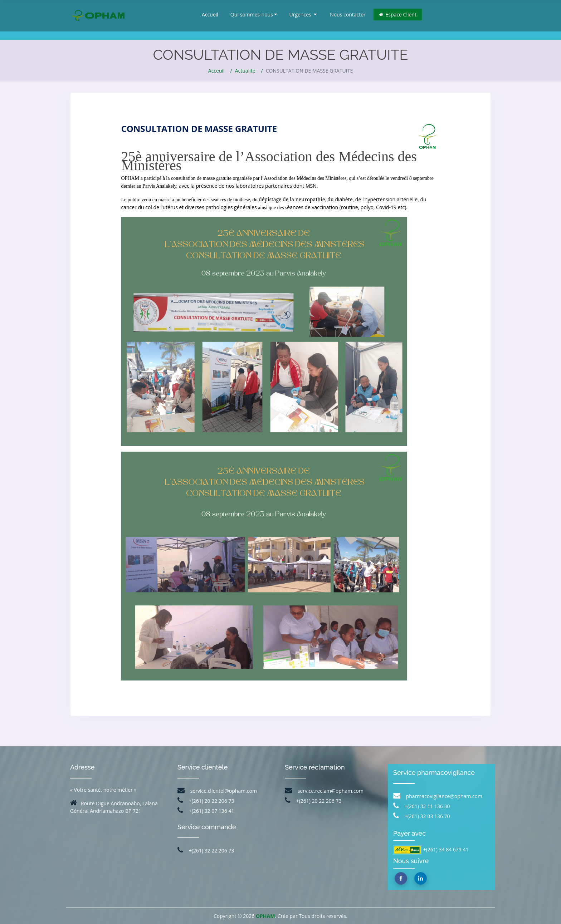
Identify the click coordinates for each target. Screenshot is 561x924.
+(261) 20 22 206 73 (206, 801)
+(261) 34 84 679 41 (445, 849)
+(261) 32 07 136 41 (206, 811)
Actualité (245, 71)
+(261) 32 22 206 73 (206, 851)
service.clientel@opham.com (217, 791)
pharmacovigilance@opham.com (438, 796)
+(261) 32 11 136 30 (422, 806)
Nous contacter (348, 14)
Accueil (210, 14)
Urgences (303, 14)
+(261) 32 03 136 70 (422, 816)
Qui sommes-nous (254, 14)
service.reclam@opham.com (324, 791)
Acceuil (216, 71)
